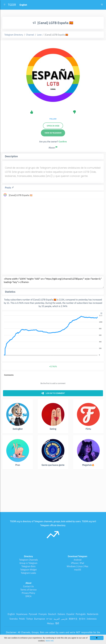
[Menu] (101, 313)
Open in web (53, 126)
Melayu (51, 623)
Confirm (63, 142)
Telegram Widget (28, 570)
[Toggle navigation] (102, 5)
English (11, 614)
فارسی (64, 619)
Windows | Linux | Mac (78, 566)
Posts (8, 188)
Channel (30, 35)
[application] (53, 335)
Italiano (61, 614)
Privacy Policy (28, 593)
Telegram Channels (28, 560)
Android (78, 560)
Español (70, 614)
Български (39, 619)
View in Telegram (53, 133)
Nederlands (93, 614)
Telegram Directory (14, 35)
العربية (57, 619)
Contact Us (28, 586)
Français (43, 614)
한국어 (82, 619)
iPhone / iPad (78, 563)
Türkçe (29, 619)
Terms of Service (28, 590)
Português (81, 614)
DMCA (29, 596)
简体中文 (73, 619)
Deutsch (52, 614)
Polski (22, 619)
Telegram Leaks (29, 573)
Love (39, 35)
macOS (78, 570)
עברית (49, 619)
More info (50, 641)
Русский (33, 614)
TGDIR (12, 5)
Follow (53, 119)
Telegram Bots (28, 566)
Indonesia (92, 619)
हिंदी (57, 623)
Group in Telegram (29, 563)
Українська (22, 614)
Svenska (14, 619)
